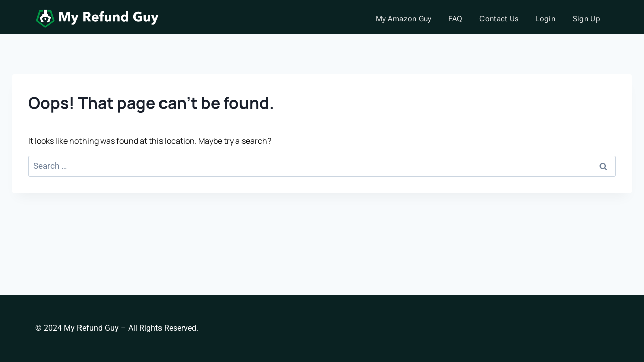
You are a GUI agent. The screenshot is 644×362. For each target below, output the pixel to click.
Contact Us (499, 19)
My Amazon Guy (404, 19)
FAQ (455, 19)
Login (545, 19)
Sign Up (586, 19)
